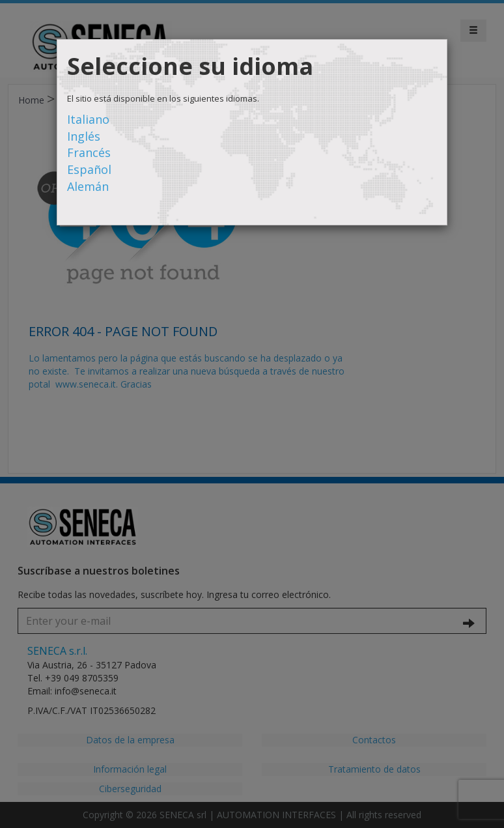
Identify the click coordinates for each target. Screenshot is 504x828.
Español (89, 169)
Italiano (88, 119)
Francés (89, 152)
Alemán (88, 186)
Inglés (84, 136)
